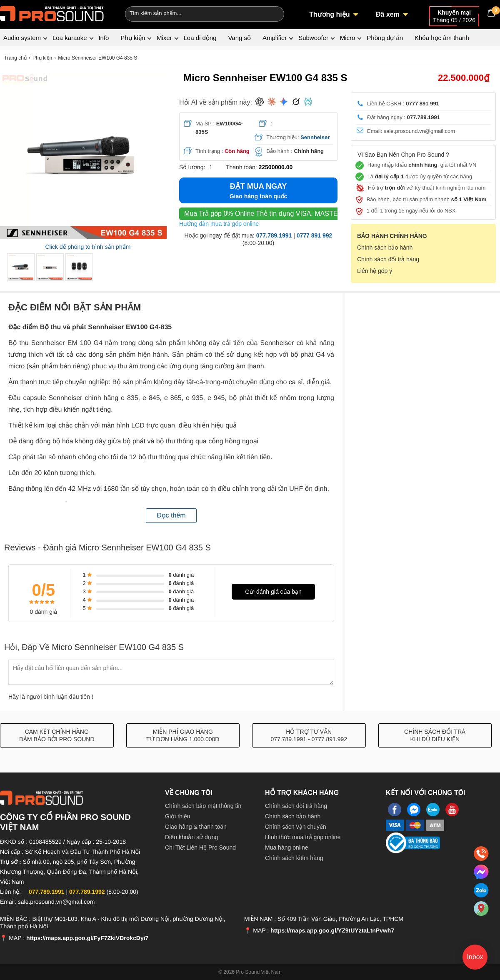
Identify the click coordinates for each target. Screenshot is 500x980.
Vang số (239, 38)
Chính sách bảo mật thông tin (203, 806)
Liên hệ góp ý (375, 271)
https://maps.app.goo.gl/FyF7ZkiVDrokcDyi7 (87, 938)
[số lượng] (215, 167)
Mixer (164, 38)
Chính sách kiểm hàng (294, 858)
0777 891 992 (315, 235)
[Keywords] (191, 13)
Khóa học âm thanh (442, 38)
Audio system (22, 38)
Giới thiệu (178, 816)
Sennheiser (315, 137)
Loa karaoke (70, 38)
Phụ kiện (133, 38)
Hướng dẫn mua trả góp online (219, 224)
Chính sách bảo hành (385, 247)
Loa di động (200, 38)
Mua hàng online (287, 847)
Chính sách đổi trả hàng (388, 259)
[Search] (272, 13)
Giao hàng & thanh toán (196, 827)
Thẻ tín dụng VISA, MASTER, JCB (271, 214)
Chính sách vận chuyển (296, 827)
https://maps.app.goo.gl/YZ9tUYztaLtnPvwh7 (332, 930)
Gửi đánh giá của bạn (273, 592)
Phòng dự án (385, 38)
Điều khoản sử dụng (191, 837)
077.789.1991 (274, 235)
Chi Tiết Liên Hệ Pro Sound (200, 847)
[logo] (52, 12)
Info (104, 38)
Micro (348, 38)
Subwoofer (313, 38)
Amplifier (275, 38)
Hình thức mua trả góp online (303, 837)
